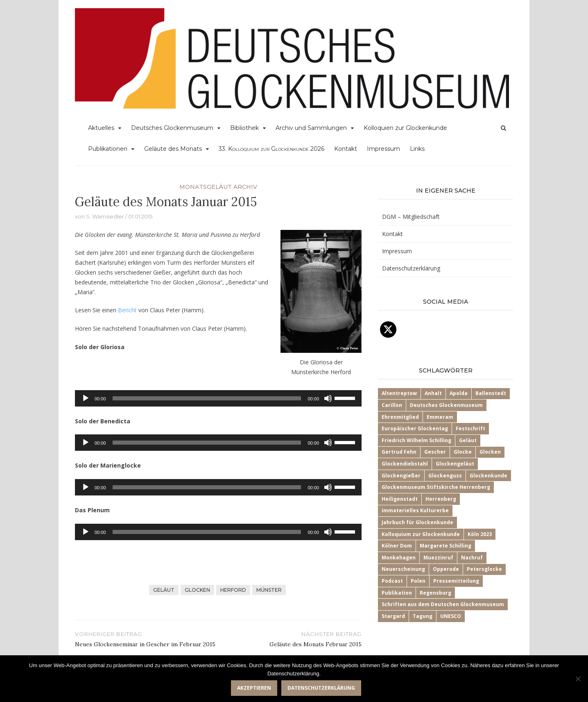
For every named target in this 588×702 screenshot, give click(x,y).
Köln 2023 (480, 534)
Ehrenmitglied (400, 417)
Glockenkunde (488, 476)
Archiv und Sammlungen (311, 128)
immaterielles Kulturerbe (415, 510)
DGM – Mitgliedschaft (411, 217)
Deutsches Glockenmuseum (172, 128)
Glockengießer (401, 476)
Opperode (446, 569)
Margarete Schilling (446, 546)
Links (417, 149)
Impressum (383, 149)
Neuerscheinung (403, 569)
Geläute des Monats (173, 149)
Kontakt (346, 149)
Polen (418, 581)
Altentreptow (399, 393)
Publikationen (108, 149)
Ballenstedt (491, 393)
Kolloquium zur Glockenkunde (421, 534)
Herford (233, 590)
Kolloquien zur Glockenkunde (405, 128)
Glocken (197, 590)
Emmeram (440, 417)
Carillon (392, 405)
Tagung (423, 616)
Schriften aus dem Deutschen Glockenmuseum (443, 604)
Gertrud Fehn (399, 452)
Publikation (397, 593)
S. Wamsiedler (105, 216)
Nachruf (472, 558)
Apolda (459, 393)
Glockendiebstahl (405, 464)
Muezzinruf (438, 558)
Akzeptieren (254, 688)
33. (271, 149)
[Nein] (578, 679)
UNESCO (451, 616)
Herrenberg (441, 499)
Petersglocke (484, 569)
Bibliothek (244, 128)
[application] (218, 398)
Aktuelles (101, 128)
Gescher (435, 452)
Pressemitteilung (456, 581)
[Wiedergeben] (86, 398)
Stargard (393, 616)
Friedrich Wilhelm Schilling (416, 440)
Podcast (392, 581)
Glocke (463, 452)
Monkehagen (399, 558)
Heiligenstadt (400, 499)
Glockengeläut (455, 464)
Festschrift (470, 428)
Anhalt (433, 393)
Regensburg (435, 593)
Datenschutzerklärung (411, 268)
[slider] (207, 398)
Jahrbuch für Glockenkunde (417, 522)
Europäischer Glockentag (415, 428)
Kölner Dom (397, 546)
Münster (269, 590)
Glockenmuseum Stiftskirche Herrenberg (436, 487)
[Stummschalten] (328, 398)
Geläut (164, 590)
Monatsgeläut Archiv (218, 187)
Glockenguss (445, 476)
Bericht (127, 310)
